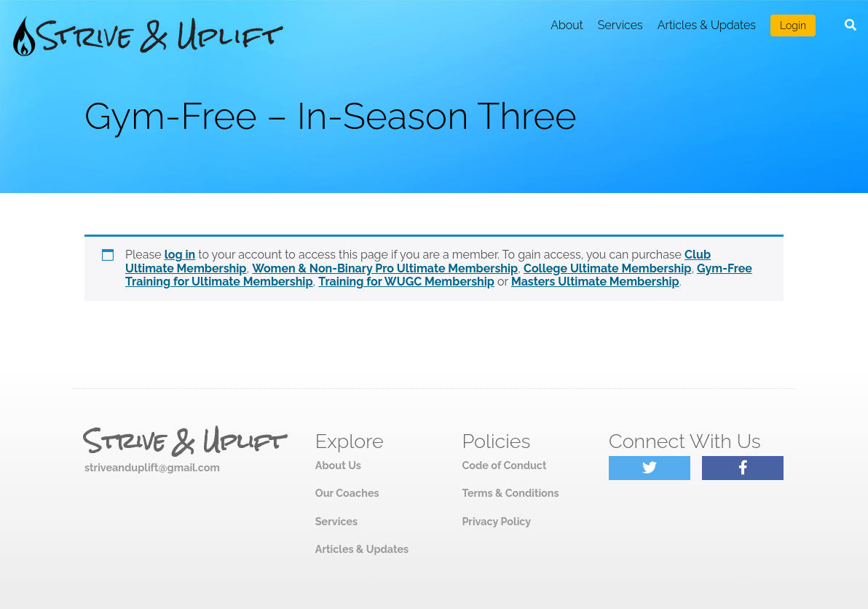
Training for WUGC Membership (406, 282)
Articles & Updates (707, 25)
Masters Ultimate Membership (595, 282)
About (567, 25)
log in (180, 255)
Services (620, 25)
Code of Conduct (504, 465)
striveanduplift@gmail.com (152, 467)
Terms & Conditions (510, 493)
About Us (338, 465)
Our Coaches (347, 493)
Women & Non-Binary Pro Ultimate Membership (385, 268)
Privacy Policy (496, 521)
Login (793, 25)
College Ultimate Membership (607, 268)
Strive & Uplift (184, 441)
